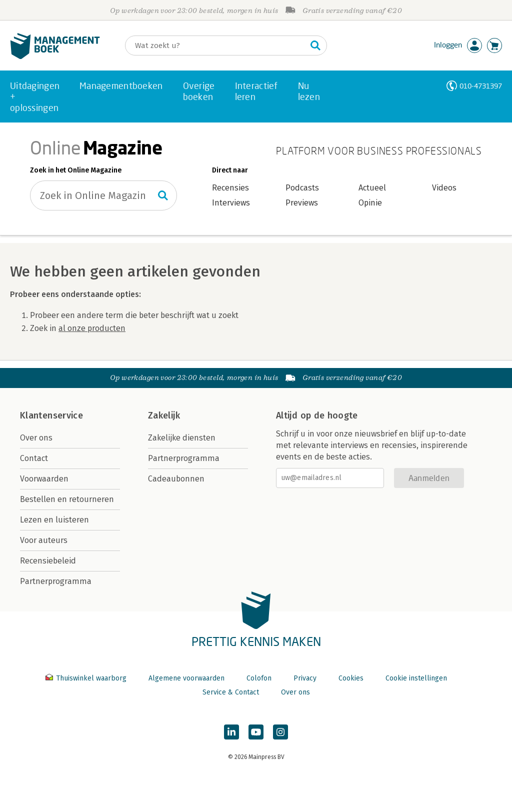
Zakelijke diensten (182, 438)
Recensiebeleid (48, 561)
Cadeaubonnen (176, 479)
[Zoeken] (216, 45)
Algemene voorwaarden (186, 678)
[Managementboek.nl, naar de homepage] (55, 57)
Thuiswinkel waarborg (87, 678)
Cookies (351, 678)
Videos (444, 188)
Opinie (370, 203)
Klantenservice (51, 415)
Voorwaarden (44, 479)
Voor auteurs (44, 540)
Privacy (305, 678)
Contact (34, 458)
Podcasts (302, 188)
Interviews (231, 203)
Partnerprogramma (56, 581)
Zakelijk (164, 415)
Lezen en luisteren (54, 520)
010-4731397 (481, 86)
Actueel (372, 188)
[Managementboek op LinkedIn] (231, 732)
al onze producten (92, 328)
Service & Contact (231, 692)
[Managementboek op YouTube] (256, 732)
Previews (302, 203)
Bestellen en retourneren (67, 499)
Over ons (36, 438)
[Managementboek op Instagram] (280, 732)
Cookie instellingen (416, 678)
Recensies (230, 188)
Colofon (259, 678)
